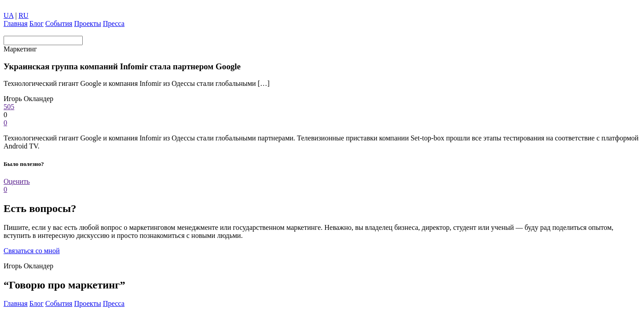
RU (23, 15)
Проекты (88, 23)
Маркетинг (20, 49)
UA (8, 15)
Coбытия (59, 23)
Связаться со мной (32, 251)
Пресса (114, 23)
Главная (16, 23)
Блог (37, 23)
